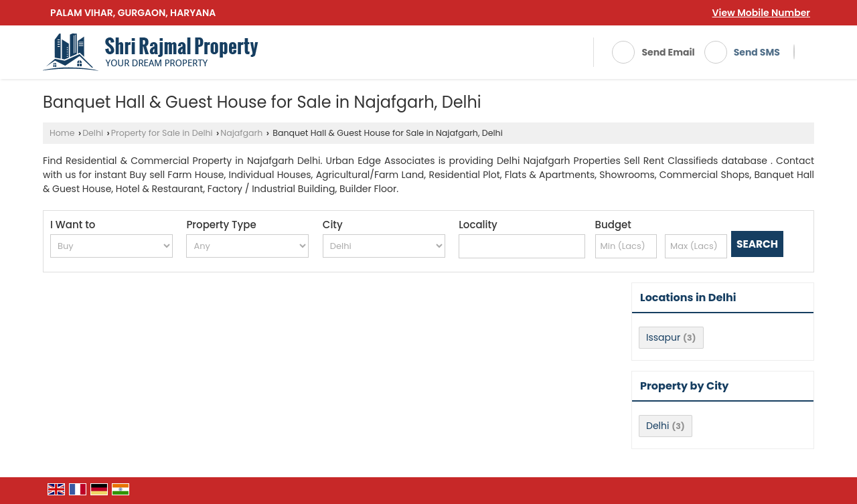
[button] (761, 13)
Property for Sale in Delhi (162, 133)
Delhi (93, 133)
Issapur (663, 337)
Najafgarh (241, 133)
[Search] (794, 52)
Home (62, 133)
